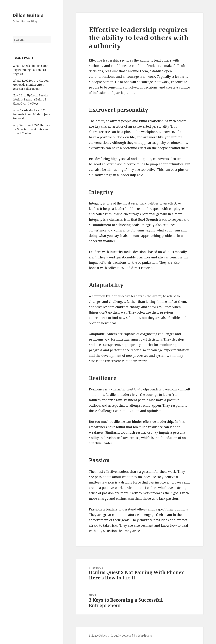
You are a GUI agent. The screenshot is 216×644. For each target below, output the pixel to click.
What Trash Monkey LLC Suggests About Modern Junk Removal (31, 114)
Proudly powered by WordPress (131, 636)
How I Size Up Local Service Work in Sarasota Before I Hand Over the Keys (31, 99)
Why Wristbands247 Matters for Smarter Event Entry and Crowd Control (31, 129)
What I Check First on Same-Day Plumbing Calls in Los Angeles (31, 70)
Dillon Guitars (28, 15)
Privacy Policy (98, 636)
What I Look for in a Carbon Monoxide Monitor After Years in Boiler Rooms (31, 85)
